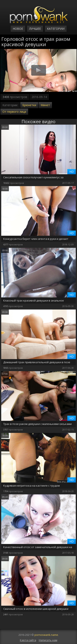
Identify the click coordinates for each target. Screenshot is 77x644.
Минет (45, 105)
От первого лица (14, 112)
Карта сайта (28, 640)
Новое (18, 29)
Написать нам (48, 640)
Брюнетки (29, 105)
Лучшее (35, 29)
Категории (56, 29)
